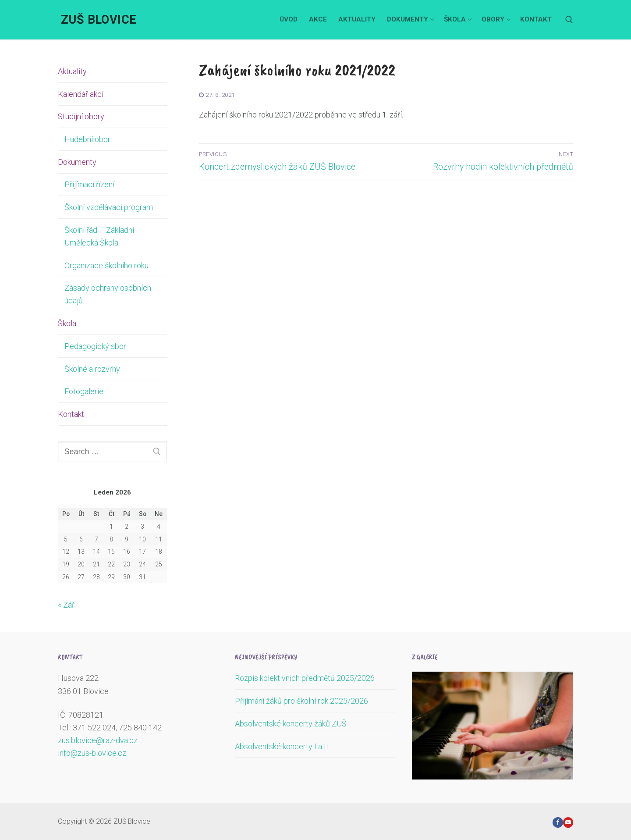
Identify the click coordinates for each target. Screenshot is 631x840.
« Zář (66, 605)
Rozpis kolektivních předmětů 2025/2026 (305, 678)
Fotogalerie (84, 391)
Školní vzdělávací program (109, 207)
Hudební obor (87, 139)
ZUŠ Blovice (99, 20)
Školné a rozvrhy (92, 369)
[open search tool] (569, 20)
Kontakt (71, 414)
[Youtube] (568, 822)
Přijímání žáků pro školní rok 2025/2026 (301, 701)
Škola (68, 323)
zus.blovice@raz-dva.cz (98, 740)
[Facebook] (558, 822)
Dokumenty (78, 162)
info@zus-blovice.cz (92, 753)
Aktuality (72, 71)
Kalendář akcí (81, 94)
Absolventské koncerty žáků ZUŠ (291, 724)
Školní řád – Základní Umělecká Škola (99, 236)
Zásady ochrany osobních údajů (108, 294)
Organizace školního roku (106, 265)
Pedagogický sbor (95, 346)
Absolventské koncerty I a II (282, 746)
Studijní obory (82, 116)
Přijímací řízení (89, 184)
